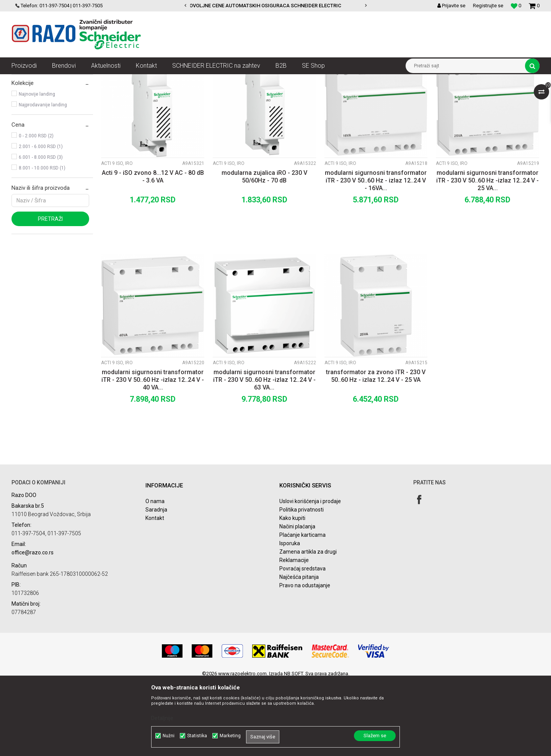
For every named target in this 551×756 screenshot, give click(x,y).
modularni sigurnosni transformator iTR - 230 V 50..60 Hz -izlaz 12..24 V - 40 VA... (153, 454)
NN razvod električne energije (95, 80)
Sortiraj (338, 94)
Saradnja (156, 584)
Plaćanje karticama (302, 609)
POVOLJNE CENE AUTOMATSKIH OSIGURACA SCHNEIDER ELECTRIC (275, 6)
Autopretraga (305, 94)
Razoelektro (24, 80)
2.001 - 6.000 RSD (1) (41, 221)
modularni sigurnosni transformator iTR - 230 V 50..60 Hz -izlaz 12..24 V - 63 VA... (264, 454)
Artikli (51, 80)
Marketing (230, 736)
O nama (155, 575)
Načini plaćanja (297, 601)
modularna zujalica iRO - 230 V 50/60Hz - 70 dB (264, 251)
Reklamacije (294, 634)
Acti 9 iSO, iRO (31, 124)
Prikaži (460, 94)
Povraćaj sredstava (302, 643)
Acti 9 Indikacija (254, 80)
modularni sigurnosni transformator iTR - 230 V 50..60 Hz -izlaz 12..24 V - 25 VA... (487, 255)
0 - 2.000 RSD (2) (36, 210)
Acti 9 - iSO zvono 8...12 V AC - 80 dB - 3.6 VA (153, 251)
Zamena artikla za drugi (308, 626)
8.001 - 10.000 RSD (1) (42, 242)
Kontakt (155, 592)
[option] (276, 6)
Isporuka (290, 618)
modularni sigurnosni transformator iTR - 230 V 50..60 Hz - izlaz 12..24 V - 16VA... (376, 255)
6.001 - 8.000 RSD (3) (41, 231)
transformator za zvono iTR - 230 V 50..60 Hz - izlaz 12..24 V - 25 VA (376, 450)
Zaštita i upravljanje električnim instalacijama (182, 80)
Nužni (169, 736)
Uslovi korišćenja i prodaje (310, 575)
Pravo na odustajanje (305, 660)
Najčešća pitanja (299, 651)
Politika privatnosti (302, 584)
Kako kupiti (292, 592)
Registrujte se (488, 6)
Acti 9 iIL (26, 113)
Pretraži (50, 293)
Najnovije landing (37, 168)
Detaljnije (162, 718)
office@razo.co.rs (33, 627)
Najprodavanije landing (43, 179)
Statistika (197, 736)
